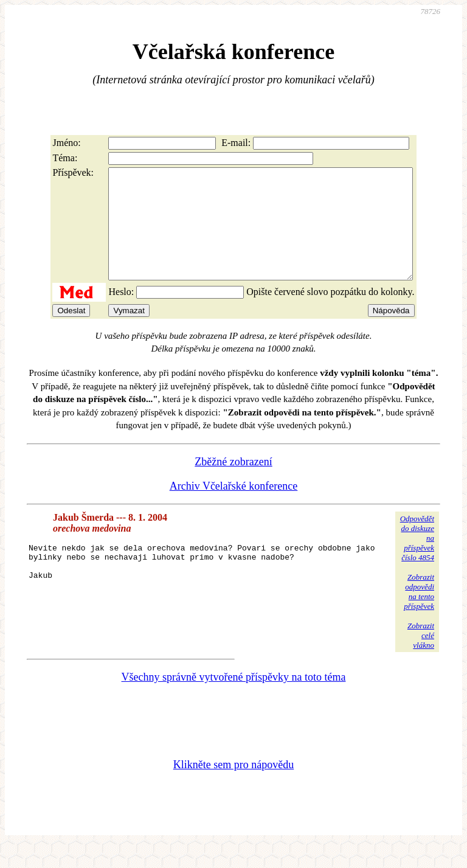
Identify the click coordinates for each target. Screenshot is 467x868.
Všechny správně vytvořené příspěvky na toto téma (234, 699)
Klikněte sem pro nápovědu (233, 786)
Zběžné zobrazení (233, 484)
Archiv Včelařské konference (234, 508)
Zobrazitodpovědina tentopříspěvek (419, 613)
